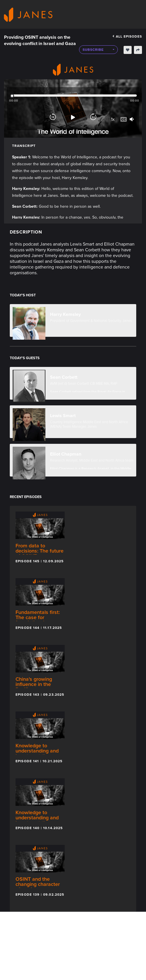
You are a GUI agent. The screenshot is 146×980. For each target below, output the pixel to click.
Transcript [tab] (24, 146)
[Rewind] (53, 117)
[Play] (73, 117)
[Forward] (93, 117)
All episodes (127, 36)
